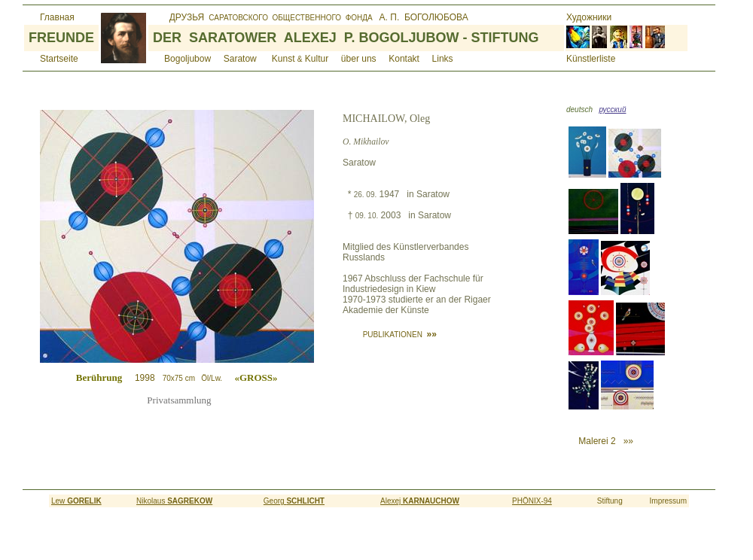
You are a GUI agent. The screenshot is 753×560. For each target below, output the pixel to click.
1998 (201, 378)
